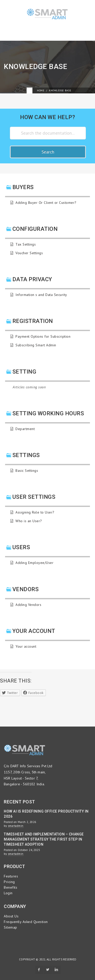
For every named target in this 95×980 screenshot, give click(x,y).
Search (48, 152)
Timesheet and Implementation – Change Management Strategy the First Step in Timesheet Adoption (44, 839)
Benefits (11, 887)
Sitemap (11, 927)
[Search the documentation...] (48, 133)
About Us (11, 916)
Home (41, 90)
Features (11, 876)
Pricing (9, 882)
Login (8, 893)
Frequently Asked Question (26, 922)
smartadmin (16, 826)
